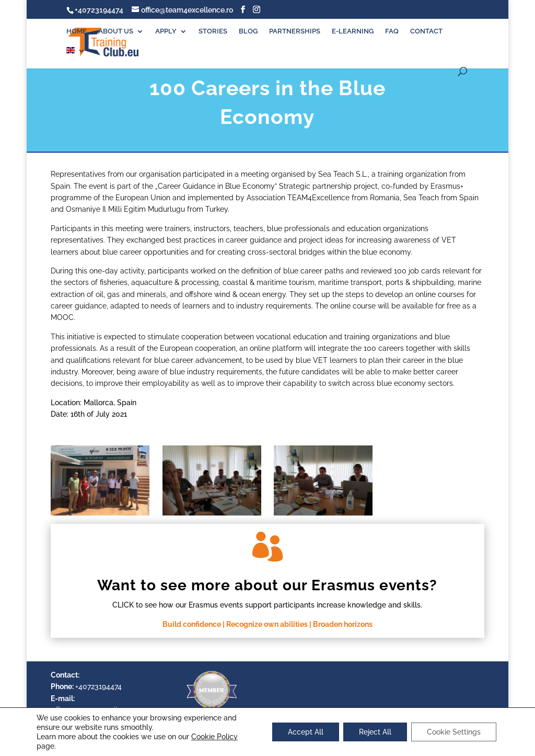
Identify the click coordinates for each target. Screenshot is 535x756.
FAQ (392, 31)
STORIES (213, 31)
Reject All (375, 732)
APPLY (166, 31)
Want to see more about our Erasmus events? (267, 585)
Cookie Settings (454, 732)
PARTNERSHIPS (295, 31)
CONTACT (426, 31)
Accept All (306, 732)
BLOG (248, 31)
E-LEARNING (353, 31)
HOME (77, 31)
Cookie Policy (214, 737)
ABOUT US (116, 31)
